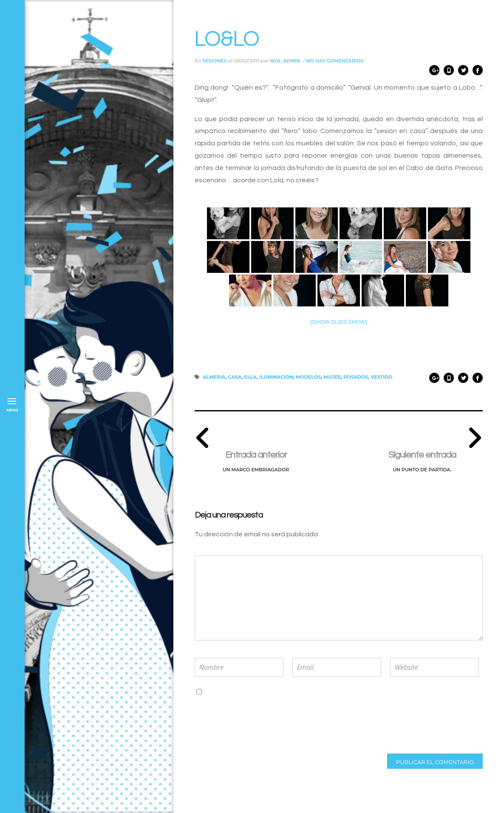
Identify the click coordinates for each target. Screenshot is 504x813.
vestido (381, 377)
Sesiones (215, 61)
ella (251, 377)
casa (235, 377)
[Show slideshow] (339, 322)
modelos (308, 377)
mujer (332, 377)
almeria (214, 377)
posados (356, 377)
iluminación (276, 377)
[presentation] (250, 725)
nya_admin (285, 61)
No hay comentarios (335, 61)
